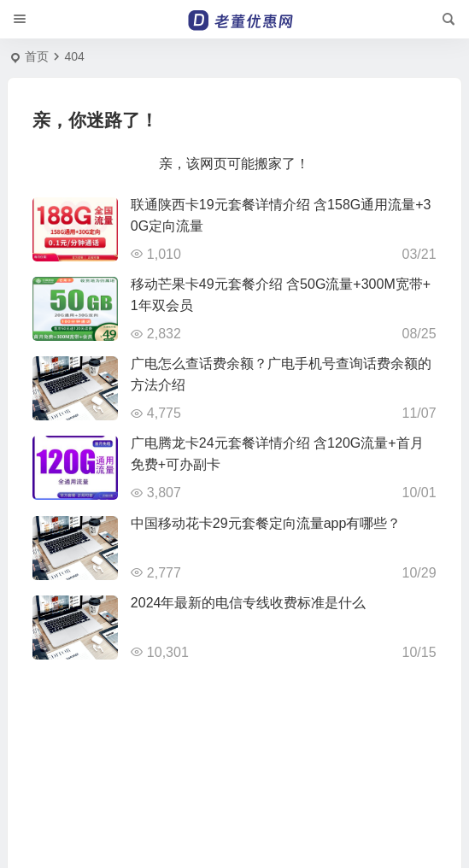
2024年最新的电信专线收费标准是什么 (249, 603)
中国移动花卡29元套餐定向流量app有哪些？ (266, 523)
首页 (37, 56)
